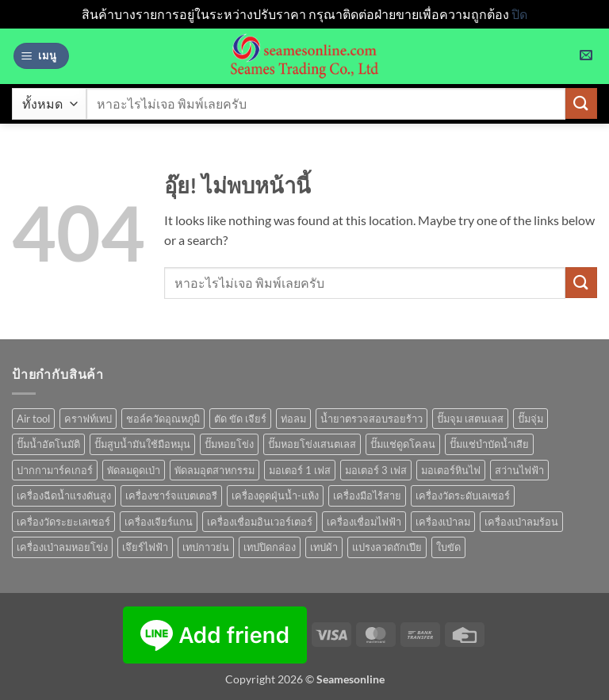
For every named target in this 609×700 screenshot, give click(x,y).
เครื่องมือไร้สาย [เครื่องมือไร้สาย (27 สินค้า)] (367, 495)
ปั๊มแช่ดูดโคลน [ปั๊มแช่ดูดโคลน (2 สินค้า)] (403, 444)
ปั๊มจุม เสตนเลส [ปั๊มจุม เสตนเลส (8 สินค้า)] (470, 419)
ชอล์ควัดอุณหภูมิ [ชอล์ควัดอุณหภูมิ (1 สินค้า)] (163, 419)
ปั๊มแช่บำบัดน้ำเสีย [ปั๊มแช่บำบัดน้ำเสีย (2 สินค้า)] (489, 444)
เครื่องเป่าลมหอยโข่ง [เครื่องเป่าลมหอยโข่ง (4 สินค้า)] (62, 547)
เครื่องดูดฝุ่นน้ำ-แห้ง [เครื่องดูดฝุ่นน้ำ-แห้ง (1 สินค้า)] (275, 495)
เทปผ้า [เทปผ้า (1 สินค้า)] (324, 547)
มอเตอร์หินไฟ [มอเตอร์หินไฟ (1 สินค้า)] (451, 470)
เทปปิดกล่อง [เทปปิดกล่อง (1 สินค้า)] (270, 547)
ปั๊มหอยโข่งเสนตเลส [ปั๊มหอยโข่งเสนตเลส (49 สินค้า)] (312, 444)
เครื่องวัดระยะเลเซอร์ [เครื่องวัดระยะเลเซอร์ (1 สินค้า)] (63, 522)
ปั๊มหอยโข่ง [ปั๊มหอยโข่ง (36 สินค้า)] (229, 444)
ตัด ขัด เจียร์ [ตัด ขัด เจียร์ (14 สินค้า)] (240, 419)
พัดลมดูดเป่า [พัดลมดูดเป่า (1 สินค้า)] (134, 470)
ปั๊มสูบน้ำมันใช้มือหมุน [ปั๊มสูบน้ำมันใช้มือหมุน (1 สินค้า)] (142, 444)
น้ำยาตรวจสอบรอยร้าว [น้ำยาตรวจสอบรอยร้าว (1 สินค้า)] (372, 419)
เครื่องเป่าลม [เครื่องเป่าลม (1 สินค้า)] (443, 522)
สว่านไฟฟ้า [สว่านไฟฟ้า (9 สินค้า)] (519, 470)
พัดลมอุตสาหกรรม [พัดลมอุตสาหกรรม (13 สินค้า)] (214, 470)
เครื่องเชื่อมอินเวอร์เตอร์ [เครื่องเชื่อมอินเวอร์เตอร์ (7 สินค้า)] (260, 522)
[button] (41, 56)
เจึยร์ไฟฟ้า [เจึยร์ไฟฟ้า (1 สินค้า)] (145, 547)
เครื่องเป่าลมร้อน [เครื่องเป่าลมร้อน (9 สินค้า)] (521, 522)
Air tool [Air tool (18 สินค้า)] (33, 419)
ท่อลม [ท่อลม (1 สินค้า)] (293, 419)
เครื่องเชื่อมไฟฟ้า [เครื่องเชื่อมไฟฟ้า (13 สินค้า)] (364, 522)
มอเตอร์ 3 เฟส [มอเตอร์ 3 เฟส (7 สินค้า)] (376, 470)
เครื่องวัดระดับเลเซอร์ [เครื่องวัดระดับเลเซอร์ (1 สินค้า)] (463, 495)
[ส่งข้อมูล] (581, 103)
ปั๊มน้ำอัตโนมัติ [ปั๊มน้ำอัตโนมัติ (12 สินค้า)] (48, 444)
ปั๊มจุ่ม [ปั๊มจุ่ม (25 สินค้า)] (530, 419)
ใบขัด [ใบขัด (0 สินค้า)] (448, 547)
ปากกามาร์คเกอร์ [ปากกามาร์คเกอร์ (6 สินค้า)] (55, 470)
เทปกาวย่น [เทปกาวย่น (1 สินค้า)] (206, 547)
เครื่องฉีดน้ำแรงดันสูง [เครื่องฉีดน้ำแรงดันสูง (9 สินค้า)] (64, 495)
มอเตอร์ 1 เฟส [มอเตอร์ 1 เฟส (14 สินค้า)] (300, 470)
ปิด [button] (519, 14)
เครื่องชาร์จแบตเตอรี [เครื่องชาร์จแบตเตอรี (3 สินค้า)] (171, 495)
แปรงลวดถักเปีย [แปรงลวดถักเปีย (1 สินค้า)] (387, 547)
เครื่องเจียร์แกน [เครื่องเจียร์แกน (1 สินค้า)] (159, 522)
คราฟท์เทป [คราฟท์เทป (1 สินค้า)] (88, 419)
